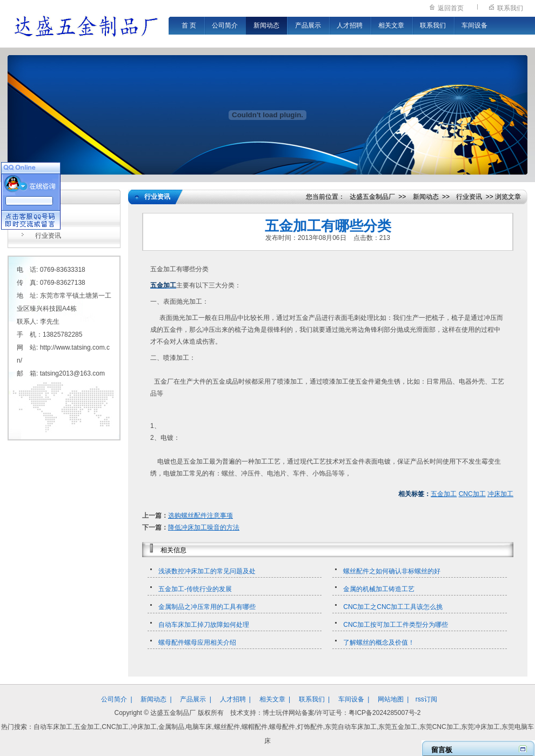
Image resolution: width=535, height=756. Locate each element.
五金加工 (444, 494)
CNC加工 (472, 494)
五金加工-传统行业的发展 (195, 589)
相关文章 (391, 25)
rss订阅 (426, 699)
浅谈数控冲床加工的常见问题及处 (207, 571)
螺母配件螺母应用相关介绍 (197, 643)
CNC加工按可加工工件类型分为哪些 (396, 625)
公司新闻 (48, 218)
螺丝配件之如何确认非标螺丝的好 (392, 571)
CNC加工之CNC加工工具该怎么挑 (393, 607)
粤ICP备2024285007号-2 (384, 713)
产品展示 (308, 25)
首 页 (189, 25)
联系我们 (510, 8)
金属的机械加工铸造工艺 (379, 589)
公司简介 (225, 25)
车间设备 (474, 25)
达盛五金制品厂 (372, 197)
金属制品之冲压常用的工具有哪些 (207, 607)
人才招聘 (350, 25)
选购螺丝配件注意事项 (200, 516)
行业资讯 (48, 236)
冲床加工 (500, 494)
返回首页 (451, 8)
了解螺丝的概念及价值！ (379, 643)
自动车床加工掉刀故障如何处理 (204, 625)
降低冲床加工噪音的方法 (204, 527)
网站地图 (391, 699)
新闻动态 (266, 25)
